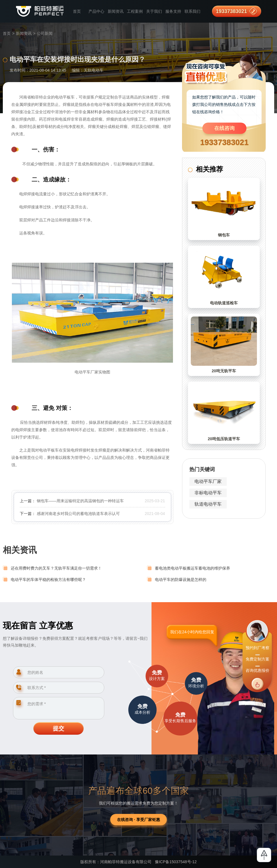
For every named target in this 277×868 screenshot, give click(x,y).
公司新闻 (45, 33)
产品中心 (96, 11)
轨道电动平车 (208, 504)
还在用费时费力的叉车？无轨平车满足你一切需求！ (56, 568)
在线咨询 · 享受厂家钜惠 (138, 820)
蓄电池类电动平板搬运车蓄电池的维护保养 (192, 568)
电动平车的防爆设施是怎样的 (181, 580)
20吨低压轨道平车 (224, 439)
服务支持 (173, 11)
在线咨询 (224, 128)
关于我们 (154, 11)
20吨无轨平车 (224, 371)
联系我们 (192, 11)
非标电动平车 (208, 493)
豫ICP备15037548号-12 (176, 862)
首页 (77, 11)
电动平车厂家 (208, 481)
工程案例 (135, 11)
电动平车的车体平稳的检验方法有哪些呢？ (48, 580)
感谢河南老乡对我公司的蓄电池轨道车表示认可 (78, 514)
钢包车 (224, 235)
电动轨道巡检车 (224, 303)
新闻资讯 (116, 11)
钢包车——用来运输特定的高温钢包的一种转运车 (80, 501)
